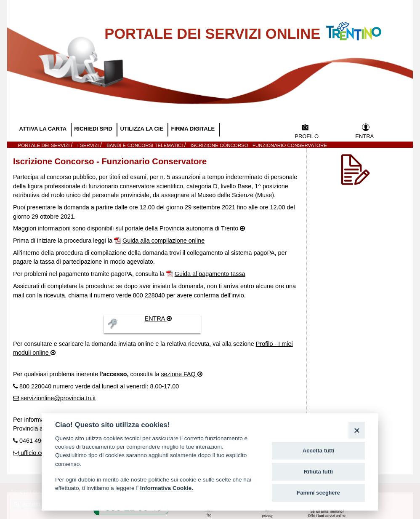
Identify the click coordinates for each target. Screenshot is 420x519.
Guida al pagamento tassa (210, 274)
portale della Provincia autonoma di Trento (183, 228)
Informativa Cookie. (167, 488)
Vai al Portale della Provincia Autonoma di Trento (362, 26)
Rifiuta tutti (318, 472)
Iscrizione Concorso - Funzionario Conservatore (259, 145)
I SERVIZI (89, 145)
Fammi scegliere (318, 493)
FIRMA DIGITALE (194, 129)
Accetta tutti (319, 451)
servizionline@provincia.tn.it (57, 398)
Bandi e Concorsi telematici (145, 145)
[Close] (357, 430)
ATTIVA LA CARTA (43, 129)
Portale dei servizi (45, 145)
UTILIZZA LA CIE (142, 129)
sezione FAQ (179, 374)
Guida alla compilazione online (163, 241)
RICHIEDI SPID (94, 129)
